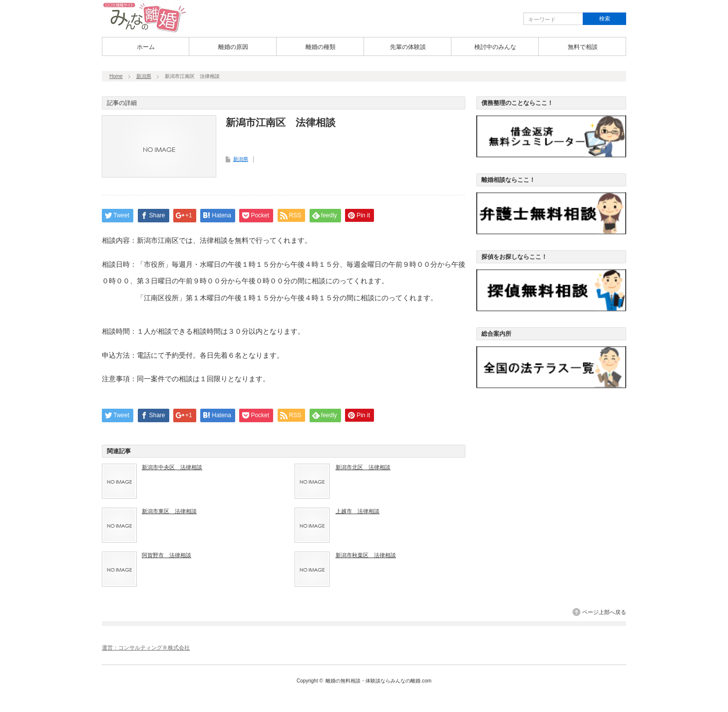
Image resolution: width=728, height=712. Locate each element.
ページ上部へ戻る (604, 612)
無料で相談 (583, 47)
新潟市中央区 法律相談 (172, 467)
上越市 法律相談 (358, 511)
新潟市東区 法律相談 (169, 511)
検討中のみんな (495, 47)
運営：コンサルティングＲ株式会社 (146, 648)
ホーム (146, 47)
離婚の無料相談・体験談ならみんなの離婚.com (378, 681)
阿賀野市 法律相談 (167, 555)
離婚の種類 (321, 47)
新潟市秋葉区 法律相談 (366, 555)
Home (116, 76)
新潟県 (144, 76)
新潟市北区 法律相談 (363, 467)
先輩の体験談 (408, 47)
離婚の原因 (233, 47)
